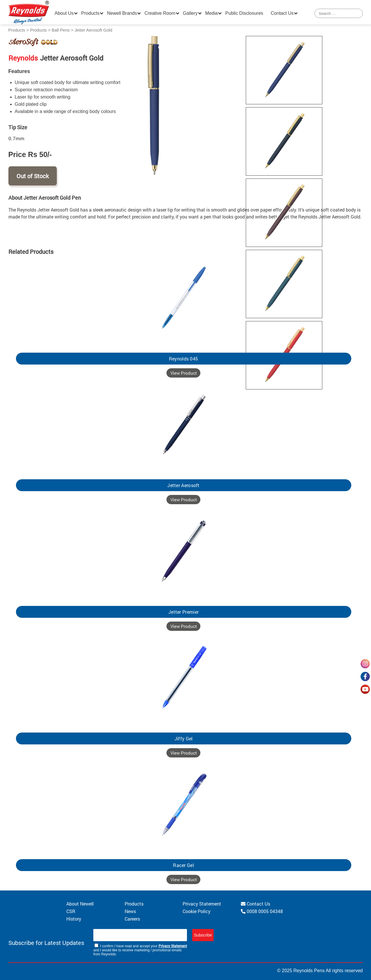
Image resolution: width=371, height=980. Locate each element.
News (130, 911)
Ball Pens (61, 30)
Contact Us (282, 13)
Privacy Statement (202, 904)
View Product (184, 373)
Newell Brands (122, 13)
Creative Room (160, 13)
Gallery (190, 13)
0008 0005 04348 (262, 911)
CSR (71, 911)
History (74, 919)
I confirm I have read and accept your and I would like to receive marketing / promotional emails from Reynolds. (140, 950)
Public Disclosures (244, 13)
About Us (64, 13)
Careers (132, 919)
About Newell (80, 904)
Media (212, 13)
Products (90, 13)
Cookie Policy (197, 911)
